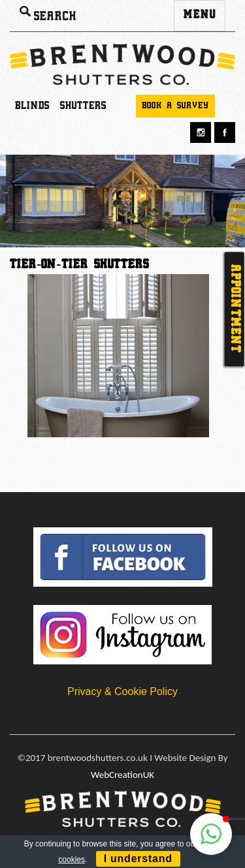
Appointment (235, 309)
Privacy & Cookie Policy (122, 691)
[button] (211, 834)
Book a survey (175, 106)
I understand (138, 859)
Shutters (83, 106)
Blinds (32, 106)
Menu (200, 15)
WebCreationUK (122, 775)
